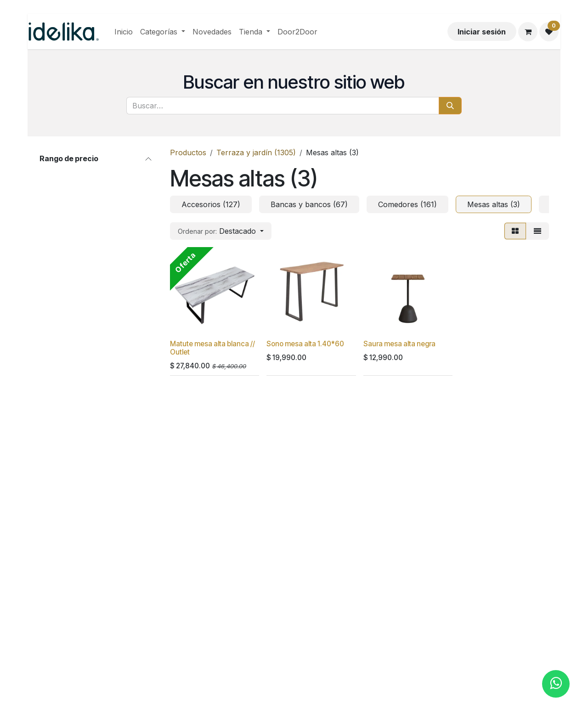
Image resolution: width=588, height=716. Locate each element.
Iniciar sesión (482, 32)
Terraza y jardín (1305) (256, 152)
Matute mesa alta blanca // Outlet (212, 348)
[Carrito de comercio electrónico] (528, 32)
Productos (188, 152)
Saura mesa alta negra (399, 344)
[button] (221, 231)
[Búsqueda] (450, 106)
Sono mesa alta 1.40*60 (305, 344)
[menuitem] (124, 32)
